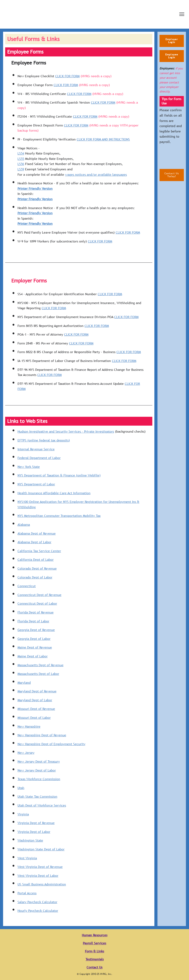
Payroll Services (94, 943)
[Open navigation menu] (182, 14)
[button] (172, 41)
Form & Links (94, 951)
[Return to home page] (72, 14)
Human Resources (95, 935)
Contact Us (94, 967)
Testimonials (95, 959)
